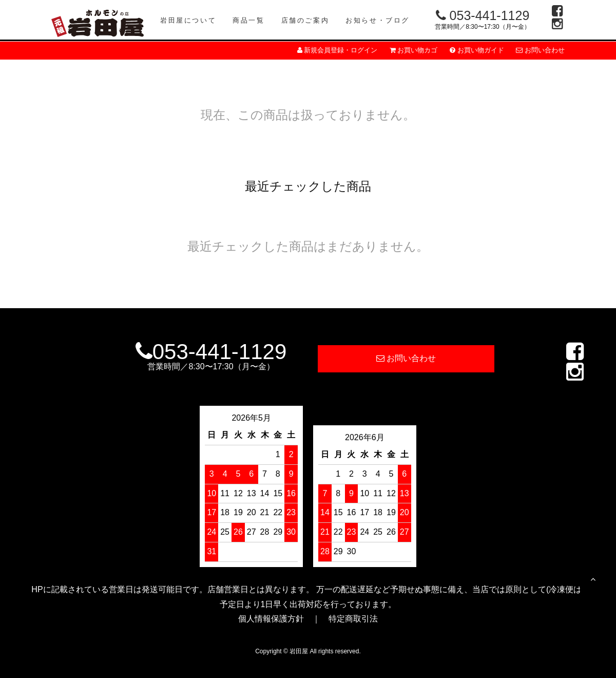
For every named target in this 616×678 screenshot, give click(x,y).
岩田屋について (188, 20)
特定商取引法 (353, 619)
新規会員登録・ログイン (338, 50)
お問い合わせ (540, 50)
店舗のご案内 (305, 20)
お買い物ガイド (477, 50)
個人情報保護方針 (271, 619)
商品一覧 (248, 20)
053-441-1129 (483, 15)
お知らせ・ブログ (378, 20)
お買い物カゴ (414, 50)
